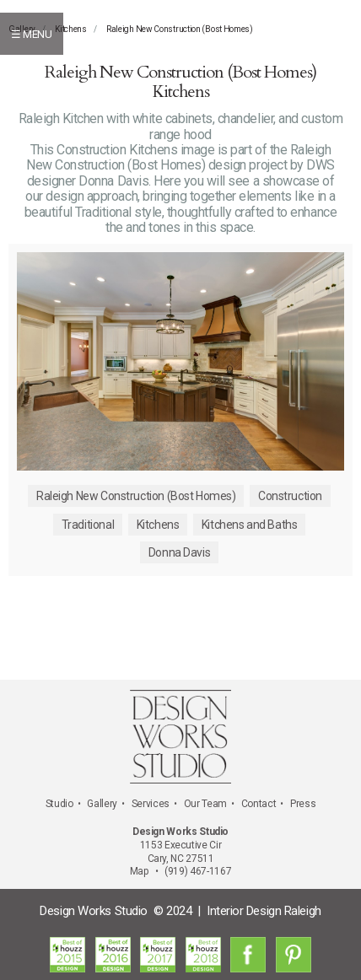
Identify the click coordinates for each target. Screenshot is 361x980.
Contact (259, 804)
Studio (59, 804)
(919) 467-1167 (198, 871)
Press (303, 804)
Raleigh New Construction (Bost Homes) (180, 29)
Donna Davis (179, 552)
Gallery (102, 804)
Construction (290, 496)
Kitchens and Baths (249, 525)
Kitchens (71, 29)
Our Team (205, 804)
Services (151, 804)
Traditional (88, 525)
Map (139, 871)
